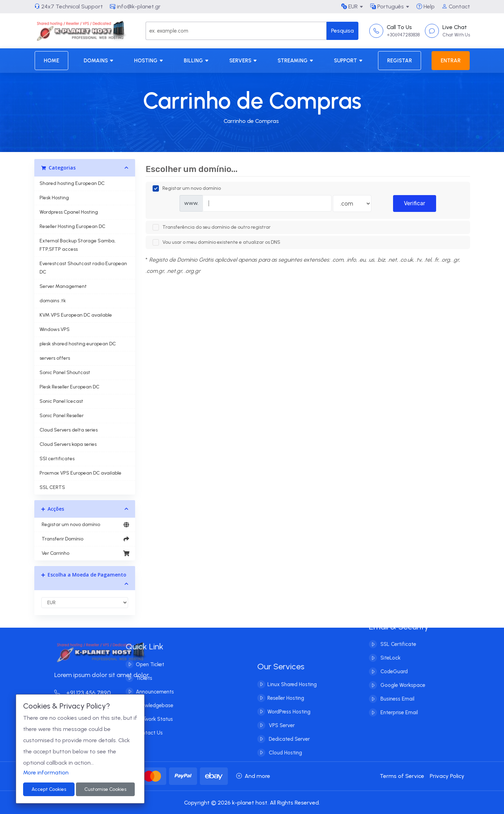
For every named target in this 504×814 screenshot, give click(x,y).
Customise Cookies (105, 789)
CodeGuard (393, 661)
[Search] (236, 31)
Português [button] (387, 6)
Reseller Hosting (286, 709)
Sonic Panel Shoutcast (65, 372)
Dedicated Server (289, 750)
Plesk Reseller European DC (69, 387)
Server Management (63, 286)
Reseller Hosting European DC (72, 226)
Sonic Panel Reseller (62, 416)
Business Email (397, 688)
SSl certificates (57, 459)
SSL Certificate (398, 633)
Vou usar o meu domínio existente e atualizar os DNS (216, 242)
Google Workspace (402, 674)
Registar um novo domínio (85, 525)
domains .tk (53, 301)
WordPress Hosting (289, 723)
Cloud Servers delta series (69, 430)
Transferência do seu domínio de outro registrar (212, 227)
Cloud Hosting (285, 764)
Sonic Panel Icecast (61, 401)
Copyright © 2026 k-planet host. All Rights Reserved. (252, 803)
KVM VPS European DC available (76, 315)
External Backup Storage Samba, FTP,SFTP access (78, 245)
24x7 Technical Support (69, 6)
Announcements (144, 692)
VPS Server (281, 736)
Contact (456, 6)
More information (46, 772)
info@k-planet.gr (135, 6)
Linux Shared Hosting (292, 695)
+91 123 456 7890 (93, 693)
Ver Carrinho (85, 553)
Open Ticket (139, 664)
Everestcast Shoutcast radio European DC (83, 268)
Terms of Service (402, 776)
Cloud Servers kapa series (68, 444)
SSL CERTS (52, 487)
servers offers (55, 358)
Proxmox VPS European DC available (80, 473)
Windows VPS (55, 329)
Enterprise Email (398, 702)
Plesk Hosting (54, 198)
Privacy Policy (447, 776)
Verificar (415, 203)
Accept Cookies (49, 789)
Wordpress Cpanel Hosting (69, 212)
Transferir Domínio (85, 539)
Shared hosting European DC (72, 183)
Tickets (133, 678)
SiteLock (390, 647)
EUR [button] (349, 6)
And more (253, 776)
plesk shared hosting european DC (78, 344)
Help (426, 6)
